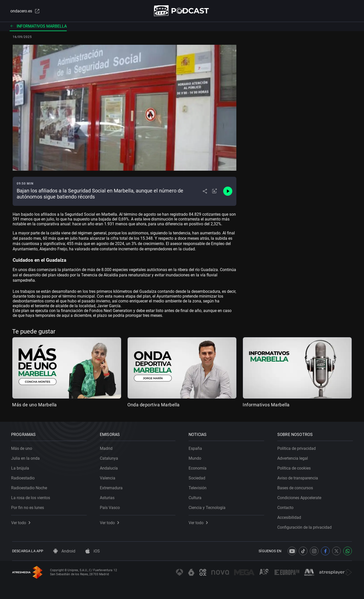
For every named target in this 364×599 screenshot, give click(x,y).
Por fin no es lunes (29, 507)
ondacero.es (24, 11)
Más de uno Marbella (35, 405)
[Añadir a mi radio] (215, 192)
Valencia (109, 477)
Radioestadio (24, 477)
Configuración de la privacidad (305, 526)
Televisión (199, 487)
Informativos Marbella (38, 26)
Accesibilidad (290, 516)
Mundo (196, 457)
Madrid (107, 447)
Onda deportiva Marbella (154, 405)
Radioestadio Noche (30, 487)
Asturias (108, 497)
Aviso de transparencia (299, 477)
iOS (93, 551)
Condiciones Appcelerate (300, 497)
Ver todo (22, 522)
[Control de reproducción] (228, 192)
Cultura (196, 497)
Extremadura (112, 487)
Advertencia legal (294, 457)
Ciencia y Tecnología (208, 507)
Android (64, 551)
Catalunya (110, 457)
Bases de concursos (296, 487)
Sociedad (198, 477)
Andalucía (110, 467)
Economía (199, 467)
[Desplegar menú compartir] (205, 192)
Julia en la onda (26, 457)
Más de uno (23, 447)
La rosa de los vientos (32, 497)
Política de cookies (295, 467)
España (196, 447)
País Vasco (111, 507)
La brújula (21, 467)
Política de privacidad (298, 447)
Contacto (286, 507)
